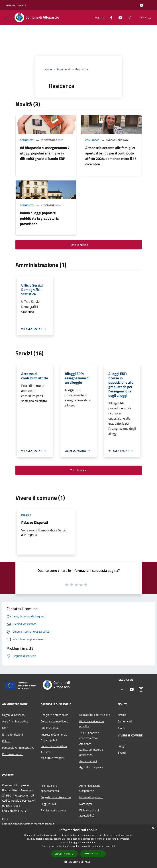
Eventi (122, 752)
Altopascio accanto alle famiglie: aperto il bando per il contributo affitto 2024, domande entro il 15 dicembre (111, 156)
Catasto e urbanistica (54, 746)
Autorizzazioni (88, 761)
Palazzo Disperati (35, 522)
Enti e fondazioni (13, 734)
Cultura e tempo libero (54, 721)
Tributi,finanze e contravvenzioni (89, 735)
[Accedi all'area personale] (141, 5)
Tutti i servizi (78, 470)
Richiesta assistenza (53, 810)
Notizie (122, 715)
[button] (79, 862)
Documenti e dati (13, 754)
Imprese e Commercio (54, 734)
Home (48, 69)
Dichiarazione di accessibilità (89, 813)
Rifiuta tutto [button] (93, 854)
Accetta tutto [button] (64, 854)
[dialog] (78, 846)
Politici (6, 741)
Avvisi (122, 728)
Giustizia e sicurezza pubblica (92, 724)
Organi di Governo (13, 715)
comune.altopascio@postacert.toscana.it (28, 824)
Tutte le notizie (79, 245)
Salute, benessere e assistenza (91, 752)
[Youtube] (119, 17)
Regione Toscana (16, 5)
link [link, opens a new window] (113, 846)
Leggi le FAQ (48, 804)
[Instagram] (128, 17)
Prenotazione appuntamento (50, 788)
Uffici (5, 728)
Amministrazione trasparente (90, 788)
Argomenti (64, 69)
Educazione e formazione (95, 715)
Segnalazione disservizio (56, 797)
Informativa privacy (91, 797)
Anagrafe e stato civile (54, 715)
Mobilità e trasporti (52, 758)
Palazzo (26, 515)
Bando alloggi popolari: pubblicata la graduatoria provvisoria (39, 218)
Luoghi (122, 746)
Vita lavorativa (50, 728)
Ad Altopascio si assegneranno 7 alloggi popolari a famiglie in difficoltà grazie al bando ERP (45, 153)
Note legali (86, 804)
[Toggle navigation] (7, 17)
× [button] (153, 828)
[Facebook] (110, 17)
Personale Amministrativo (18, 748)
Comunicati (27, 140)
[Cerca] (149, 17)
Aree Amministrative (15, 721)
